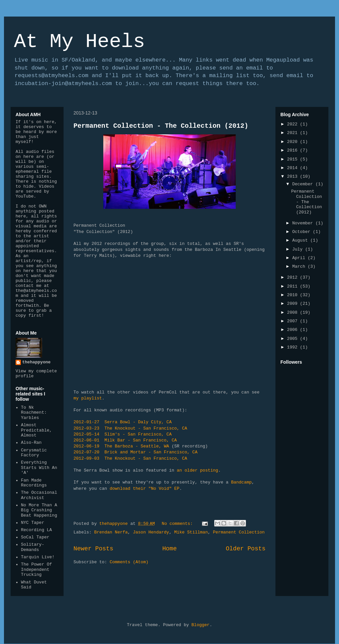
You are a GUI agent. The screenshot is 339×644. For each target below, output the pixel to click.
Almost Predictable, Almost (36, 430)
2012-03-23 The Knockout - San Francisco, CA (130, 428)
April (300, 258)
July (299, 249)
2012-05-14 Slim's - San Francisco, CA (122, 434)
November (304, 223)
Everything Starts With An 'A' (39, 468)
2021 (293, 133)
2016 (293, 150)
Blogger (200, 625)
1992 (293, 347)
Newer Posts (93, 549)
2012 (293, 277)
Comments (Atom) (129, 562)
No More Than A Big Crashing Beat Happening (39, 510)
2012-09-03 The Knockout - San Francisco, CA (130, 459)
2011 (293, 286)
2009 (293, 304)
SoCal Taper (35, 537)
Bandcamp (241, 482)
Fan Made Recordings (34, 483)
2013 (293, 177)
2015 (293, 159)
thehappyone (36, 362)
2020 (293, 142)
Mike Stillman (191, 532)
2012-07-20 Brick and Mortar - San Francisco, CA (135, 452)
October (303, 232)
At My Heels (79, 42)
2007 (293, 321)
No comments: (179, 524)
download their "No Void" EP (145, 489)
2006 (293, 330)
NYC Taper (32, 523)
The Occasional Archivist (39, 495)
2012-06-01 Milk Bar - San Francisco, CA (125, 440)
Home (169, 549)
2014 (293, 168)
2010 (293, 295)
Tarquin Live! (38, 557)
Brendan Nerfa (111, 532)
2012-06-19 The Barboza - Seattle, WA (121, 446)
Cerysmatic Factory (34, 453)
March (300, 267)
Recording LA (36, 530)
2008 (293, 313)
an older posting (197, 470)
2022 (293, 124)
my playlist (88, 398)
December (304, 184)
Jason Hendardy (151, 532)
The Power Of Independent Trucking (36, 570)
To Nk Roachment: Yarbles (34, 413)
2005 (293, 339)
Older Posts (246, 549)
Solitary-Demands (32, 547)
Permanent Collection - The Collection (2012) (161, 126)
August (301, 240)
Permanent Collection (239, 532)
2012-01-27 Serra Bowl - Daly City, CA (122, 422)
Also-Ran (31, 443)
